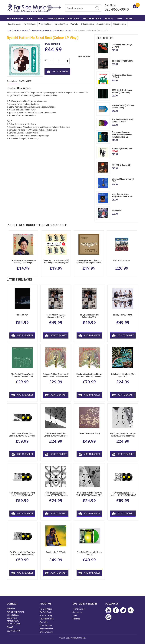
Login (75, 615)
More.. (130, 18)
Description (12, 81)
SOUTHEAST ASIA (92, 18)
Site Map (76, 619)
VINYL (119, 18)
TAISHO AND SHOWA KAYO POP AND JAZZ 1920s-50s (51, 30)
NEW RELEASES (15, 18)
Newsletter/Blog (61, 24)
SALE (30, 18)
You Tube (74, 24)
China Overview (120, 24)
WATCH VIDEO (25, 81)
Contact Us (77, 612)
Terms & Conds (79, 609)
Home (9, 30)
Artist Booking (45, 24)
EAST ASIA (74, 18)
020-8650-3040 (13, 631)
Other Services (87, 24)
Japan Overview (103, 24)
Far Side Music (15, 24)
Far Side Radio (30, 24)
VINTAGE (25, 30)
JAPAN (40, 18)
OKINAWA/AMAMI (56, 18)
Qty (46, 60)
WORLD (109, 18)
